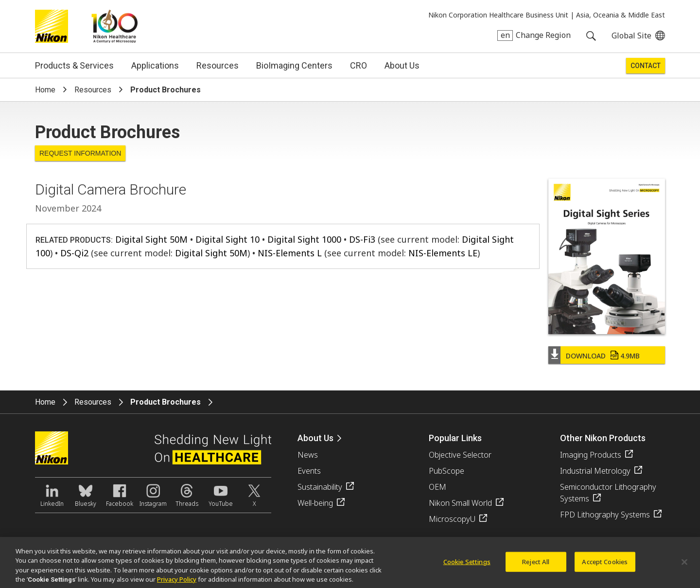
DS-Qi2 (74, 253)
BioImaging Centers (294, 65)
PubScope (446, 471)
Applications (155, 65)
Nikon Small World (460, 503)
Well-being (315, 503)
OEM (437, 487)
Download (603, 356)
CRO (359, 65)
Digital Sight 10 (227, 239)
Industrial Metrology (595, 471)
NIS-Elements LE (443, 253)
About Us (402, 65)
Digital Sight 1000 (304, 239)
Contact (646, 66)
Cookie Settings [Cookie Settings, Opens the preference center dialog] (467, 566)
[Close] (684, 566)
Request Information (80, 153)
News (308, 455)
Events (309, 471)
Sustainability (320, 487)
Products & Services (74, 65)
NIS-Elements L (290, 253)
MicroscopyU (452, 519)
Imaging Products (591, 455)
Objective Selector (460, 455)
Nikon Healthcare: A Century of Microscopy (114, 26)
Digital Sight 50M (151, 239)
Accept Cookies (605, 566)
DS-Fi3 (362, 239)
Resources (218, 65)
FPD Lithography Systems (605, 515)
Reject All (536, 566)
